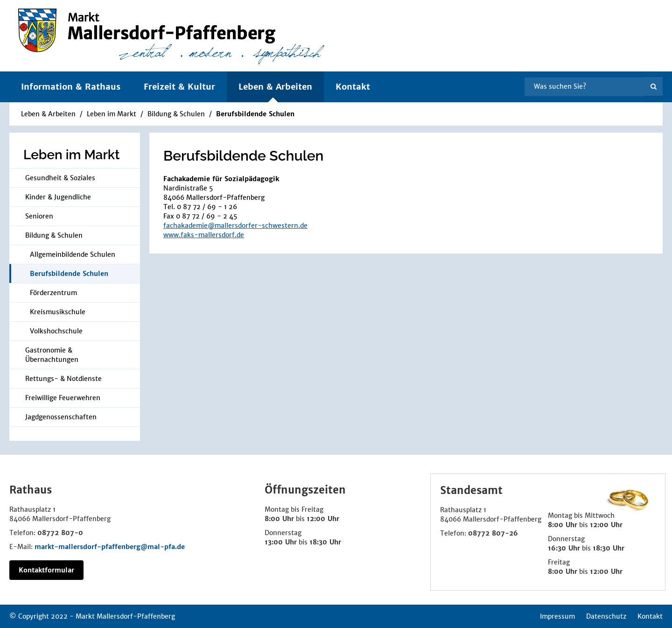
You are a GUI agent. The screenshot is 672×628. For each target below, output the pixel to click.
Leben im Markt (112, 114)
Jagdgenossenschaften (61, 417)
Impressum (557, 616)
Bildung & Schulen (177, 114)
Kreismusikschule (58, 312)
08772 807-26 (493, 533)
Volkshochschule (56, 331)
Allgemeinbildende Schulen (73, 254)
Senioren (39, 216)
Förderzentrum (53, 293)
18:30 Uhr (325, 542)
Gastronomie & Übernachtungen (52, 355)
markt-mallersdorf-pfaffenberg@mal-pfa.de (110, 547)
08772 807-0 (60, 533)
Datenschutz (606, 616)
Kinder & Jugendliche (58, 197)
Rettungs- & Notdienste (63, 379)
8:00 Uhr (279, 519)
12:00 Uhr (323, 519)
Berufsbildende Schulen (255, 114)
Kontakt (353, 87)
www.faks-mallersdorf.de (204, 235)
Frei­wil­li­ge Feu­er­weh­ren (63, 398)
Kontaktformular (46, 570)
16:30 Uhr (564, 548)
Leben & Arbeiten (48, 114)
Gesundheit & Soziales (60, 178)
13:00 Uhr (281, 542)
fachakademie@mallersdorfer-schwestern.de (235, 226)
